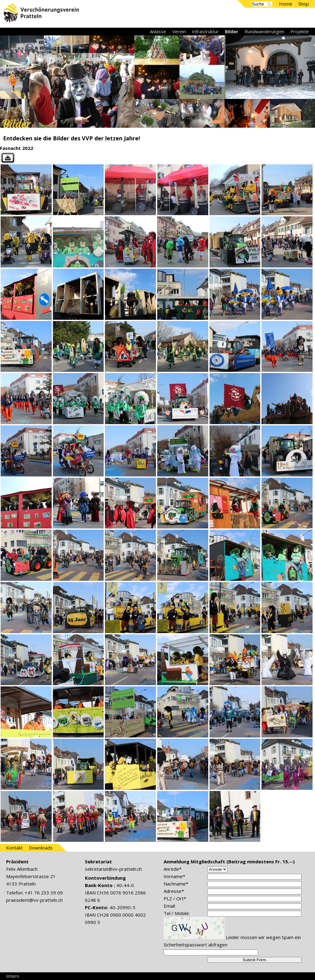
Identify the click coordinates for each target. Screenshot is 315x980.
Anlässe (158, 31)
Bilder (232, 31)
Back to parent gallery (157, 158)
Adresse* (174, 891)
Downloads (41, 848)
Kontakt (14, 848)
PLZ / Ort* (175, 898)
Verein (179, 31)
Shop (304, 4)
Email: (170, 906)
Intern (13, 976)
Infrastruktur (205, 31)
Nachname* (176, 884)
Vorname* (174, 876)
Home (286, 4)
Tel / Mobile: (177, 913)
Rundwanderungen (264, 31)
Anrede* (173, 869)
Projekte (300, 31)
